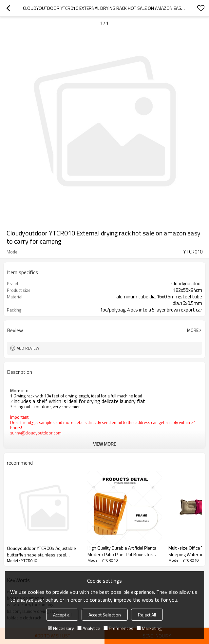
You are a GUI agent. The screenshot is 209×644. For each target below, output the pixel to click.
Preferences (118, 628)
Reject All (147, 615)
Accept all (62, 615)
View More (104, 444)
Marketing (149, 628)
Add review (28, 348)
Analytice (89, 628)
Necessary (61, 628)
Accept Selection (105, 615)
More (193, 330)
